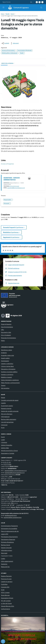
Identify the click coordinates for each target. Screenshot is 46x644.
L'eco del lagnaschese (7, 422)
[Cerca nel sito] (41, 8)
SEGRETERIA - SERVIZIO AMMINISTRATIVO (12, 179)
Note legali (4, 553)
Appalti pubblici (5, 358)
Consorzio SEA (5, 587)
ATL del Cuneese (6, 601)
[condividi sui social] (5, 43)
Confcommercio (5, 609)
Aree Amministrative (7, 327)
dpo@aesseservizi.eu (11, 515)
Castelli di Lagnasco (7, 582)
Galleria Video (5, 448)
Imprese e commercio (7, 374)
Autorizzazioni (5, 361)
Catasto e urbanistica (7, 364)
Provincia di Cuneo (6, 579)
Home (3, 14)
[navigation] (3, 7)
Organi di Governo (6, 324)
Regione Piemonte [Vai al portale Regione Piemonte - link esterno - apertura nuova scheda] (7, 2)
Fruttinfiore (4, 584)
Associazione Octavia (7, 598)
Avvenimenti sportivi (7, 406)
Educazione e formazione (8, 369)
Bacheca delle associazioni (9, 419)
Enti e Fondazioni (6, 335)
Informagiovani (5, 417)
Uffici (2, 330)
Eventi (3, 437)
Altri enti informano (7, 414)
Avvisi (12, 14)
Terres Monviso (5, 595)
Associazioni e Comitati (8, 453)
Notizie (3, 398)
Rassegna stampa (6, 408)
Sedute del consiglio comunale (10, 411)
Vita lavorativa (5, 388)
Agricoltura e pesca (6, 350)
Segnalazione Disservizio (8, 539)
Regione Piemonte (6, 576)
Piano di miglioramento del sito (10, 531)
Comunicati (4, 425)
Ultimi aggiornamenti (7, 561)
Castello (3, 403)
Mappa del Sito (5, 567)
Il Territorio (4, 442)
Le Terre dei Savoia (6, 603)
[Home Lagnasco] (18, 8)
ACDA (3, 590)
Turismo (3, 385)
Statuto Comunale (6, 548)
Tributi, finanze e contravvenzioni (10, 383)
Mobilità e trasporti (6, 377)
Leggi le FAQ (5, 534)
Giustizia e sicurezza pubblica (9, 372)
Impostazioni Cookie (7, 556)
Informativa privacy (7, 550)
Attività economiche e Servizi (9, 451)
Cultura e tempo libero (7, 366)
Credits (3, 559)
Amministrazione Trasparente (9, 526)
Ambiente (4, 353)
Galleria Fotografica (7, 445)
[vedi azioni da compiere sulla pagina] (14, 43)
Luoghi (3, 440)
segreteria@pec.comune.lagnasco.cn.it (16, 471)
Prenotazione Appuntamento (9, 537)
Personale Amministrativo (8, 338)
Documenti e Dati (6, 332)
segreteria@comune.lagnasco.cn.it (16, 188)
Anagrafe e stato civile (7, 355)
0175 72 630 (7, 464)
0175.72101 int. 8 (14, 186)
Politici (3, 341)
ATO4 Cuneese (5, 592)
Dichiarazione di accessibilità (9, 529)
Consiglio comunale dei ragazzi (10, 400)
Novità (7, 14)
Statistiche (4, 564)
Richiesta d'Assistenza (7, 542)
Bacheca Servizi (6, 545)
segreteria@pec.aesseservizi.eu (13, 517)
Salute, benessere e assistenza (10, 380)
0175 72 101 (7, 462)
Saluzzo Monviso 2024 (8, 606)
